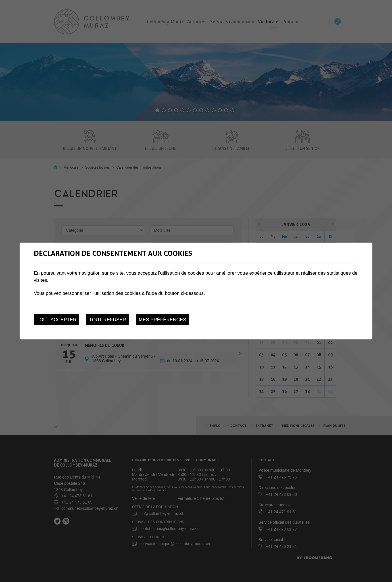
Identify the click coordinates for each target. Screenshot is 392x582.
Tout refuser (108, 320)
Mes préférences (162, 320)
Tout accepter (57, 320)
